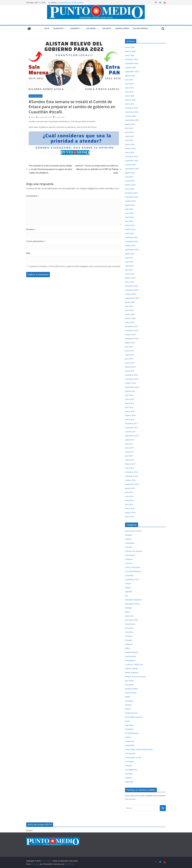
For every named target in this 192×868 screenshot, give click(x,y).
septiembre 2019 (132, 339)
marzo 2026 (130, 47)
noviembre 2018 (132, 379)
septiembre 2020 (132, 298)
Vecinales (129, 774)
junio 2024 (129, 132)
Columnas (91, 28)
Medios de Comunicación (135, 677)
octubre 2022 (130, 201)
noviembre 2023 (132, 161)
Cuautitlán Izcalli (36, 96)
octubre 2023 (130, 165)
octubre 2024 (130, 116)
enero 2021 (130, 282)
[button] (65, 29)
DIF (126, 596)
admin (33, 117)
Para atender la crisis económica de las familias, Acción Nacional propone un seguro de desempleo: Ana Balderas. (49, 169)
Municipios (58, 28)
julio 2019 (129, 347)
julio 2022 (129, 209)
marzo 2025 (130, 96)
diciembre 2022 (131, 193)
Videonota (129, 782)
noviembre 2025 (132, 63)
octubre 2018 (130, 383)
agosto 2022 (130, 205)
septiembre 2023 (132, 169)
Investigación (130, 660)
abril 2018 (129, 407)
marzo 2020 (130, 314)
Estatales (129, 640)
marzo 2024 (130, 144)
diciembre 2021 (131, 237)
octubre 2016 (130, 480)
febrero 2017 (130, 464)
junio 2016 (129, 496)
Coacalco (129, 547)
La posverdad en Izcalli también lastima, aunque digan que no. (70, 4)
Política (128, 709)
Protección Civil (131, 713)
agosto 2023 (130, 173)
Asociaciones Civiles (133, 531)
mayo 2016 (129, 500)
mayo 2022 (129, 217)
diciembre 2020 (131, 286)
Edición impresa (141, 28)
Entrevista (129, 632)
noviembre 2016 (132, 476)
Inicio (47, 28)
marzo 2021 (130, 274)
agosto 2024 (130, 124)
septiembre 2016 (132, 484)
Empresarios (130, 624)
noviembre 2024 (132, 112)
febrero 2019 (130, 367)
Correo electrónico (36, 241)
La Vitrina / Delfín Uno (134, 664)
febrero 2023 (130, 185)
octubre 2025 (130, 67)
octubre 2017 (130, 432)
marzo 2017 (130, 460)
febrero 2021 (130, 278)
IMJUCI (128, 648)
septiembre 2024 (132, 120)
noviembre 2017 (132, 428)
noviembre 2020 (132, 290)
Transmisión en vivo (133, 757)
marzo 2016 (130, 508)
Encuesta (107, 28)
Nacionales (130, 681)
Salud (127, 721)
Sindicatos (129, 729)
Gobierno (129, 644)
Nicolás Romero (131, 689)
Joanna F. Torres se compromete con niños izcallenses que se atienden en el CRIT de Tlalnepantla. (98, 169)
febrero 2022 (130, 229)
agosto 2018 (130, 391)
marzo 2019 (130, 363)
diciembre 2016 (131, 472)
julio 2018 (129, 395)
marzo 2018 (130, 411)
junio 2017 (129, 448)
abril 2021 (129, 270)
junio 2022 (129, 213)
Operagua (129, 701)
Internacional (130, 656)
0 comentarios (59, 117)
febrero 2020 (130, 318)
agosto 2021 (130, 254)
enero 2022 (130, 233)
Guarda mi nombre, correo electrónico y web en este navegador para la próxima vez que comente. (75, 266)
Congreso (75, 28)
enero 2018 (130, 419)
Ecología (128, 608)
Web (28, 253)
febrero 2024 (130, 148)
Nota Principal (131, 693)
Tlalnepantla (130, 753)
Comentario (33, 196)
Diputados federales (133, 600)
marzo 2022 (130, 225)
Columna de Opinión (134, 551)
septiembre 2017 (132, 436)
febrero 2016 (130, 513)
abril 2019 (129, 359)
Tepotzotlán (130, 745)
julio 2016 (129, 492)
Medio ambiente (132, 673)
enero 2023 (130, 189)
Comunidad (130, 555)
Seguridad (129, 725)
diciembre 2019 (131, 326)
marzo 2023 (130, 181)
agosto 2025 (130, 76)
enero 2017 (130, 468)
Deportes (129, 592)
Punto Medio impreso (134, 717)
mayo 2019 (129, 355)
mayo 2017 (129, 452)
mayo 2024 (129, 136)
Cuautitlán (129, 575)
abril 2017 (129, 456)
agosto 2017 (130, 440)
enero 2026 (130, 55)
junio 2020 (129, 310)
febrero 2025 (130, 100)
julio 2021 (129, 258)
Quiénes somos (122, 28)
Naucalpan (129, 685)
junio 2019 (129, 351)
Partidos (128, 705)
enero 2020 (130, 322)
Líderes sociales (132, 668)
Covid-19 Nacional (132, 567)
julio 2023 (129, 177)
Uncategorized (131, 770)
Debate (128, 588)
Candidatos (130, 543)
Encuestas (129, 628)
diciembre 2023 (131, 156)
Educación (129, 616)
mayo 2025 (129, 88)
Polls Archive (130, 799)
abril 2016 (129, 504)
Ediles (127, 612)
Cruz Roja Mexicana (133, 571)
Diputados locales (132, 604)
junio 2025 (129, 84)
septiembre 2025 (132, 72)
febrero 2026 (130, 51)
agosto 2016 (130, 488)
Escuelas (129, 636)
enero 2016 (130, 517)
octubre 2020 (130, 294)
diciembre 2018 (131, 375)
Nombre (31, 229)
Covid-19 (129, 563)
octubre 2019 (130, 335)
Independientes (132, 652)
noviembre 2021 (132, 241)
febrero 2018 (130, 415)
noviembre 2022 (132, 197)
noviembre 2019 (132, 330)
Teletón (128, 737)
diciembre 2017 (131, 424)
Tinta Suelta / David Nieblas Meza (139, 749)
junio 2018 (129, 399)
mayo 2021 (129, 266)
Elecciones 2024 (132, 620)
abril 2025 (129, 92)
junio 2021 (129, 262)
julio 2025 (129, 80)
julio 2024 (129, 128)
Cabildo (128, 539)
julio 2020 (129, 306)
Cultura (128, 584)
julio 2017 (129, 444)
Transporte (130, 762)
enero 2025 (130, 104)
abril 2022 (129, 221)
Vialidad (128, 778)
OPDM (128, 697)
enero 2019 (130, 371)
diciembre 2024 (131, 108)
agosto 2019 (130, 343)
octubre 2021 (130, 246)
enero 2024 (130, 152)
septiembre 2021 (132, 250)
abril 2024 (129, 140)
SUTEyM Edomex (132, 733)
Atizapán (129, 535)
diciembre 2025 (131, 59)
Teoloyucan (130, 741)
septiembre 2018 (132, 387)
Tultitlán (128, 766)
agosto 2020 (130, 302)
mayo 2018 (129, 403)
